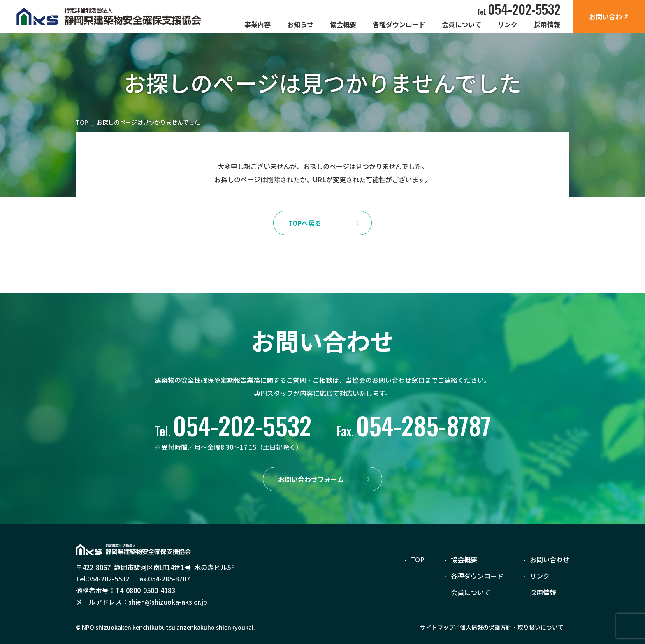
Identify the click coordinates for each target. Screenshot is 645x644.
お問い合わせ (609, 16)
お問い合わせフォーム (311, 479)
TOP (82, 123)
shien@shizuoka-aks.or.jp (168, 602)
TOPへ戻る (305, 223)
